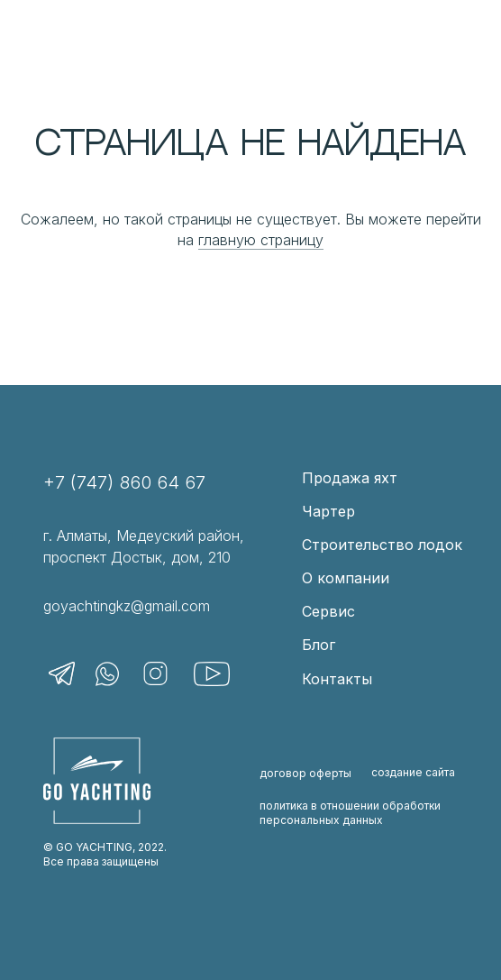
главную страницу (261, 240)
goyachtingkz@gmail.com (127, 606)
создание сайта (413, 772)
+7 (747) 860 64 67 (124, 482)
